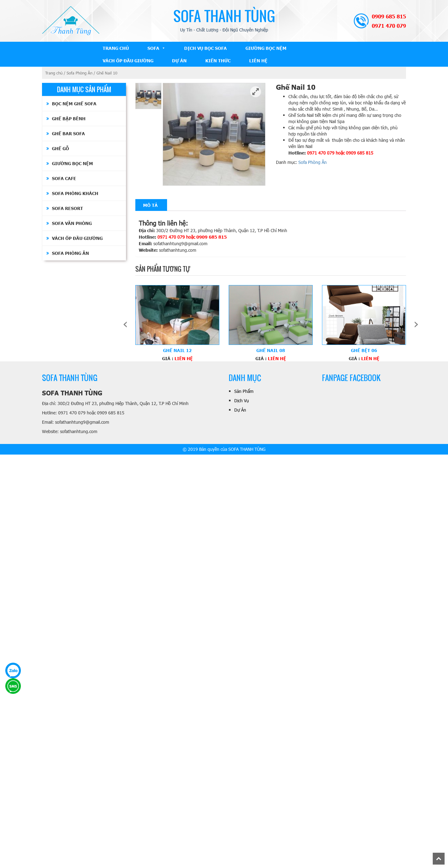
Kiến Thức (218, 60)
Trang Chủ (116, 48)
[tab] (150, 205)
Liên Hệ (258, 60)
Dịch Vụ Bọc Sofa (205, 48)
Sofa (153, 48)
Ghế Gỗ (61, 148)
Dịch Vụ (242, 401)
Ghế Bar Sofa (68, 133)
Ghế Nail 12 (177, 350)
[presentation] (125, 323)
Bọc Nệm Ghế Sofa (74, 103)
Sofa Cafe (64, 178)
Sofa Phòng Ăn (79, 73)
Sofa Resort (68, 208)
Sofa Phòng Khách (75, 193)
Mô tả (150, 205)
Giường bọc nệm (266, 48)
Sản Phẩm (244, 391)
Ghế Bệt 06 (364, 350)
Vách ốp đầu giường (128, 60)
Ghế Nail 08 (271, 350)
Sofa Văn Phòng (72, 223)
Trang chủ (54, 73)
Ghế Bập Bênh (69, 118)
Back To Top (445, 856)
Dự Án (179, 60)
